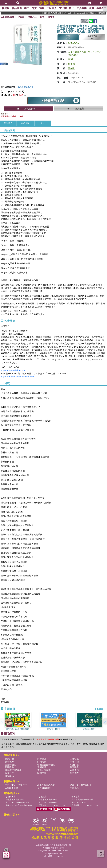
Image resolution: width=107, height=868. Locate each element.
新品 (17, 8)
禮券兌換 (9, 762)
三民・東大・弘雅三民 (16, 785)
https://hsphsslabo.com (13, 370)
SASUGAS (74, 43)
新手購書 (9, 767)
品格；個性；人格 (26, 87)
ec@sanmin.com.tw (24, 805)
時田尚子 (73, 64)
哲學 (42, 17)
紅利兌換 (74, 773)
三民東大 (53, 8)
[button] (105, 721)
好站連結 (9, 776)
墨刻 (70, 59)
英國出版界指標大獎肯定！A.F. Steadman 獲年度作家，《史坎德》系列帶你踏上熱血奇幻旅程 (76, 13)
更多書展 (100, 709)
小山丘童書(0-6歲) (46, 785)
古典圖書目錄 (44, 788)
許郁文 (72, 68)
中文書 (21, 17)
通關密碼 (42, 767)
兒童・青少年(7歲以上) (81, 785)
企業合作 (74, 770)
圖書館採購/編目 (13, 770)
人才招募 (74, 759)
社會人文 (32, 17)
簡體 (43, 8)
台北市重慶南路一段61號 (82, 800)
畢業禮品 (74, 788)
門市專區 (42, 759)
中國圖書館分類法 (46, 765)
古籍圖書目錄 (11, 788)
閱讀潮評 (42, 773)
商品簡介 (8, 123)
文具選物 (84, 8)
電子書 (65, 8)
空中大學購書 (44, 770)
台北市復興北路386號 (15, 800)
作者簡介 (26, 123)
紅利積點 (42, 762)
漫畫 (94, 8)
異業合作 (9, 773)
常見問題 (74, 765)
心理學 (51, 17)
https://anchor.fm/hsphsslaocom (17, 377)
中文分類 (74, 762)
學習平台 (74, 767)
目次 (43, 123)
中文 (27, 8)
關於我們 (9, 759)
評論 (85, 21)
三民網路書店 (8, 17)
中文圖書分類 (9, 87)
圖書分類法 (10, 765)
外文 (35, 8)
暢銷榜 (6, 8)
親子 (73, 8)
